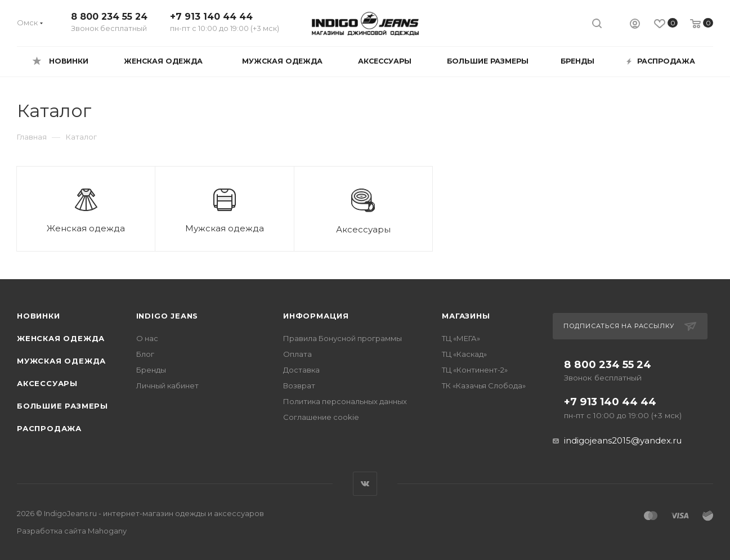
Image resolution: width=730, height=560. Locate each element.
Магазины (466, 316)
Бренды (151, 370)
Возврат (299, 386)
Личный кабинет (167, 386)
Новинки (39, 316)
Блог (145, 354)
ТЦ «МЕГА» (461, 338)
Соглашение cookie (321, 417)
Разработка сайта (72, 531)
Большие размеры (62, 406)
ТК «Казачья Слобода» (484, 386)
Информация (316, 316)
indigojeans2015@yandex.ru (623, 440)
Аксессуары (47, 383)
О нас (147, 338)
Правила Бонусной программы (342, 338)
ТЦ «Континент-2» (475, 370)
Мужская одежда (61, 361)
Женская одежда (61, 338)
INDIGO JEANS (167, 316)
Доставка (301, 370)
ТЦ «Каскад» (464, 354)
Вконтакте (365, 484)
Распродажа (49, 428)
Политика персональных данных (345, 401)
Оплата (297, 354)
